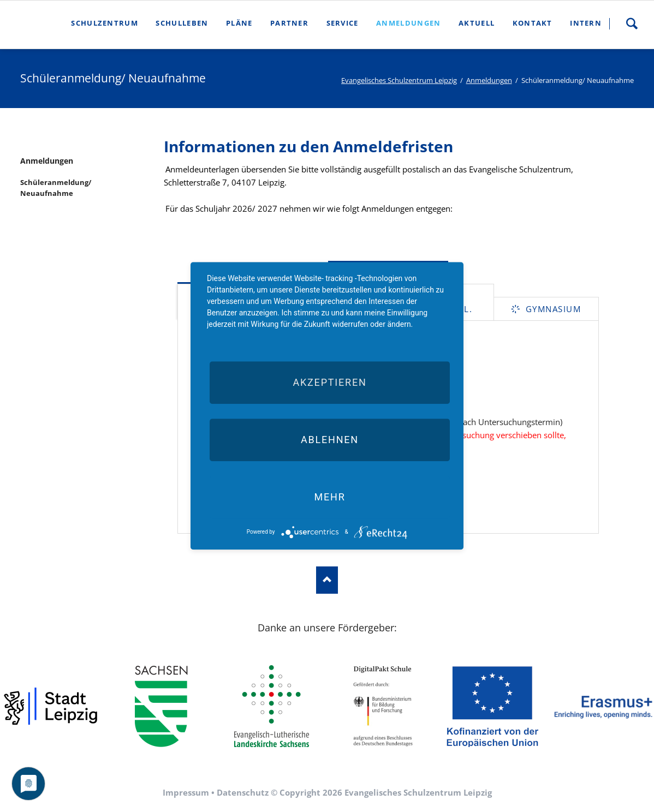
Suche (632, 23)
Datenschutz (243, 792)
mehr (329, 497)
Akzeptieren (329, 382)
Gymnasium (552, 309)
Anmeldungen (489, 80)
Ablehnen (330, 440)
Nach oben (327, 580)
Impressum (186, 792)
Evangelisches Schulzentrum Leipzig (399, 80)
